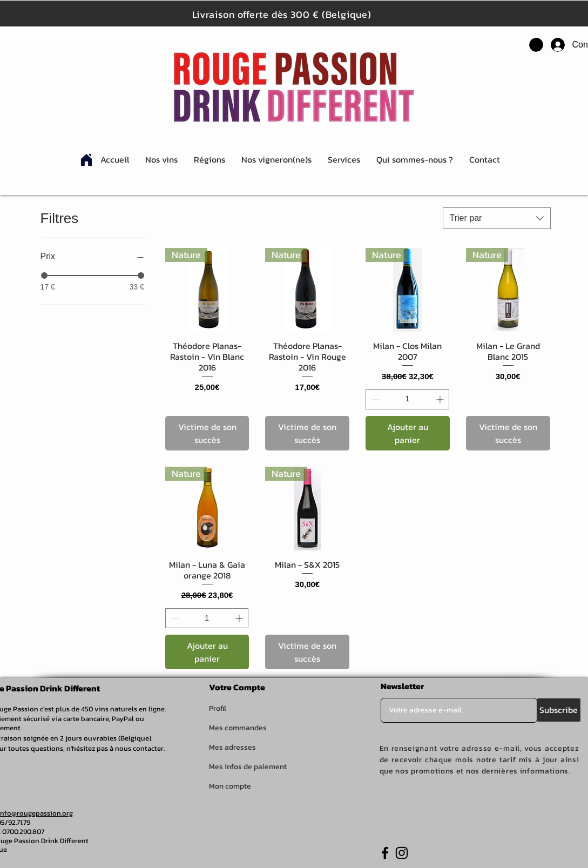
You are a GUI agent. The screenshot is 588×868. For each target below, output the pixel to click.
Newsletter (402, 686)
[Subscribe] (559, 710)
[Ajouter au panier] (408, 433)
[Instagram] (402, 853)
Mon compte (230, 786)
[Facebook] (385, 853)
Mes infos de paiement (248, 767)
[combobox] (497, 218)
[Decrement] (374, 399)
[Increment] (441, 399)
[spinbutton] (407, 399)
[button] (536, 45)
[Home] (86, 160)
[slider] (44, 275)
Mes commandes (238, 728)
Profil (218, 708)
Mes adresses (232, 747)
